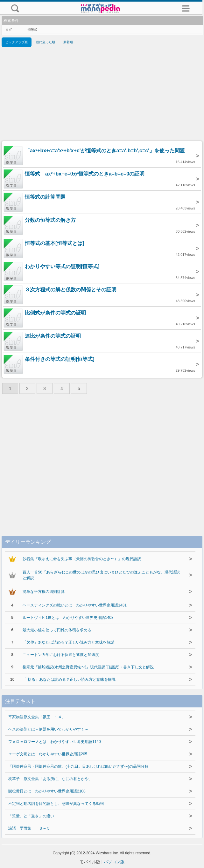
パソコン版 (114, 862)
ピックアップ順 (17, 42)
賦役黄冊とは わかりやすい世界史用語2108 (47, 791)
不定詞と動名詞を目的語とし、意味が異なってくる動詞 (56, 804)
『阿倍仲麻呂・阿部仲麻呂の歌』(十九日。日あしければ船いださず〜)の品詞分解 (78, 766)
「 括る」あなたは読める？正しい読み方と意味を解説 (69, 679)
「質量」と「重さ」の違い (31, 816)
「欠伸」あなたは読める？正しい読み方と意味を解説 (68, 642)
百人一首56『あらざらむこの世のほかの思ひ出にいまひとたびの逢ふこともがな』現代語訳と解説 (101, 575)
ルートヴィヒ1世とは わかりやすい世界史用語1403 (68, 618)
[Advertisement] (102, 95)
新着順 (68, 42)
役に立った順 (46, 42)
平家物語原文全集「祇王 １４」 (37, 717)
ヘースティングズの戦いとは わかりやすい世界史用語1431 (75, 605)
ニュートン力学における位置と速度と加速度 (61, 655)
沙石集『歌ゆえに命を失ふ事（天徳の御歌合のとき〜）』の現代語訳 (82, 559)
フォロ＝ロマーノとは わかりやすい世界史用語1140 (55, 742)
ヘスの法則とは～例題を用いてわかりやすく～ (48, 729)
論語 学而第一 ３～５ (29, 828)
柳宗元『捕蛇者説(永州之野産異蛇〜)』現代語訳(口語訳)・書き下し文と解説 (88, 667)
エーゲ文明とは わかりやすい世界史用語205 (48, 754)
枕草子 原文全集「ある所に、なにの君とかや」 (50, 779)
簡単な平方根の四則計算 (44, 592)
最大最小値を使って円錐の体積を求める (57, 630)
